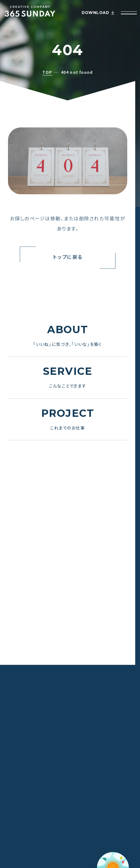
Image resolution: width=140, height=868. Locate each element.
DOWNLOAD (98, 13)
